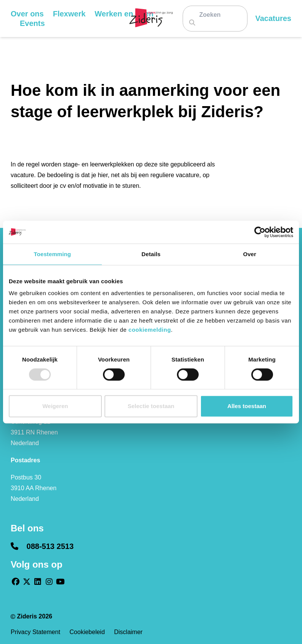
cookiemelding (150, 330)
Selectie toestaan (151, 406)
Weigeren (55, 406)
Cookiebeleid (88, 632)
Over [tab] (250, 254)
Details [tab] (151, 254)
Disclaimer (128, 632)
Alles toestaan (247, 406)
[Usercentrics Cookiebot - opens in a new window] (260, 232)
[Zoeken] (213, 14)
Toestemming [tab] (53, 254)
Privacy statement (36, 632)
